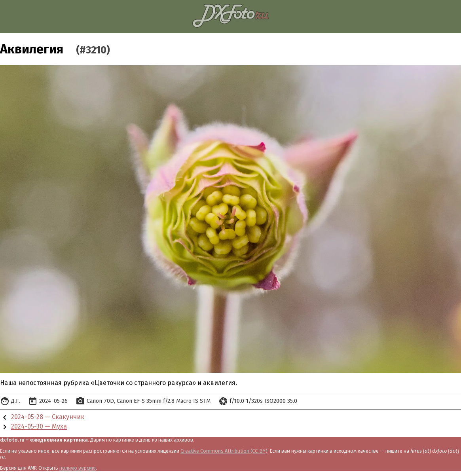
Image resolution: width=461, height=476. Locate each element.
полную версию (78, 468)
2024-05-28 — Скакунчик (48, 417)
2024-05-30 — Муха (39, 427)
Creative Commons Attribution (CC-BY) (224, 451)
